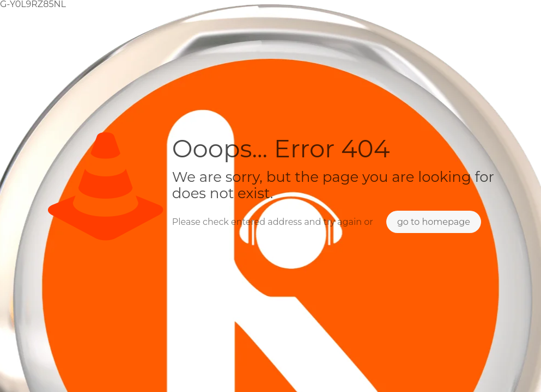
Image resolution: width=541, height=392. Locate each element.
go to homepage (434, 222)
